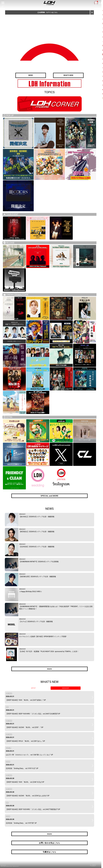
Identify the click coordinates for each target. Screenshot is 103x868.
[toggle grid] (3, 3)
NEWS (31, 75)
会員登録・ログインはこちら (47, 12)
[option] (49, 84)
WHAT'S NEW (68, 75)
